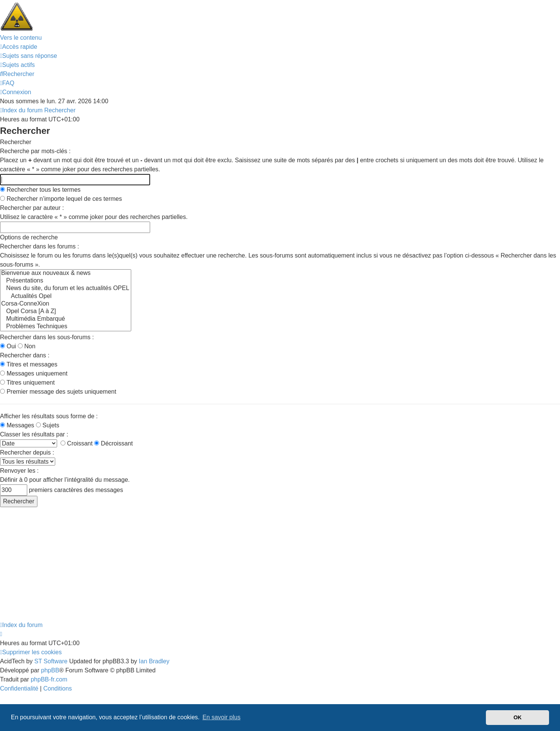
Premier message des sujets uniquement (58, 392)
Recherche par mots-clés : (35, 151)
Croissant (77, 443)
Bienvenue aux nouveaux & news (66, 273)
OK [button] (518, 717)
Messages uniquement (34, 373)
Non (27, 346)
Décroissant (113, 443)
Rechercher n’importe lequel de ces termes (61, 199)
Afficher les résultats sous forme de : (49, 416)
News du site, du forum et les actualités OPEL (66, 289)
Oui (8, 346)
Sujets (48, 425)
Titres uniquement (27, 383)
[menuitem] (29, 56)
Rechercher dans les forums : (40, 246)
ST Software (51, 661)
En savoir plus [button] (221, 717)
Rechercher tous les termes (40, 190)
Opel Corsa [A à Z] (66, 312)
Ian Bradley (154, 661)
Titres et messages (29, 364)
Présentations (66, 281)
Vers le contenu (21, 38)
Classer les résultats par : (34, 434)
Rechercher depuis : (27, 452)
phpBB (50, 670)
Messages (17, 425)
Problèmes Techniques (66, 327)
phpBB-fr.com (49, 679)
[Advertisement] (227, 564)
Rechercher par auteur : (32, 208)
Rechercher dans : (25, 355)
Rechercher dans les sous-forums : (47, 337)
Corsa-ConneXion (66, 304)
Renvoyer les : (19, 471)
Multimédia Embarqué (66, 319)
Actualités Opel (66, 296)
